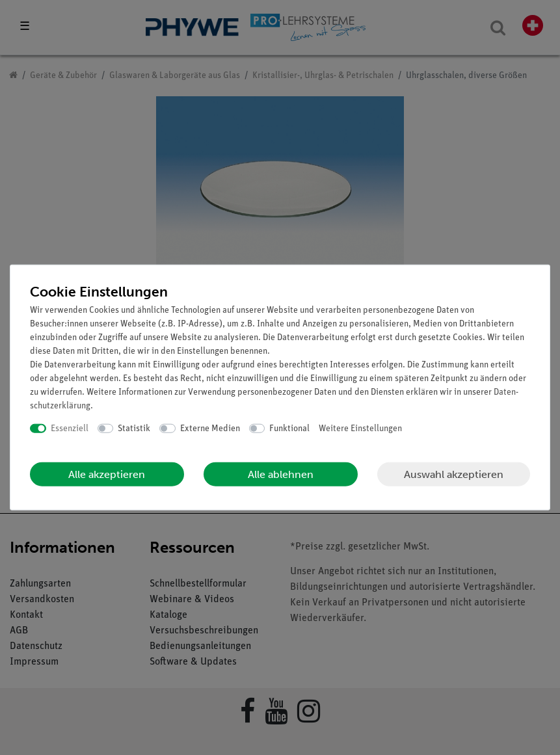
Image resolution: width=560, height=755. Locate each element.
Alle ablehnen (281, 474)
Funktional (289, 428)
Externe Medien (210, 428)
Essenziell (70, 428)
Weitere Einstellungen (360, 428)
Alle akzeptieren (107, 474)
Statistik (134, 428)
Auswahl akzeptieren (454, 474)
